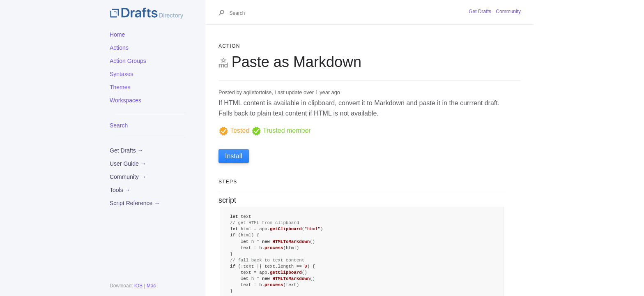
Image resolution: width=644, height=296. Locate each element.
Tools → (120, 190)
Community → (128, 177)
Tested (234, 131)
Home (117, 35)
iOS (138, 286)
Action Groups (128, 61)
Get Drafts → (126, 150)
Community (508, 12)
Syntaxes (122, 74)
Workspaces (125, 100)
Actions (119, 48)
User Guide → (128, 164)
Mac (151, 286)
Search (119, 125)
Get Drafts (480, 12)
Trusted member (281, 131)
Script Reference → (135, 203)
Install (234, 156)
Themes (120, 87)
